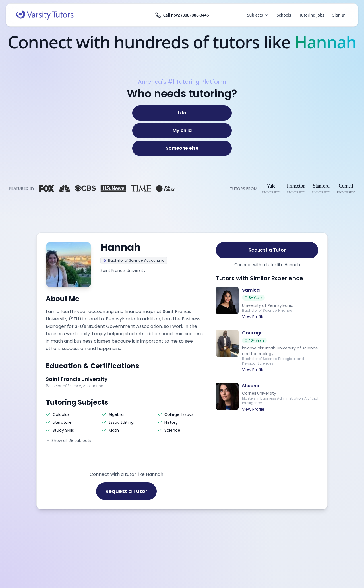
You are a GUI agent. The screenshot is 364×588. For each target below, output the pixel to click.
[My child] (182, 131)
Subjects (258, 15)
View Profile (253, 317)
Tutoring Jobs (312, 15)
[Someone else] (182, 148)
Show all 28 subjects (69, 441)
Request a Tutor (126, 491)
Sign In (339, 15)
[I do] (182, 113)
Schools (284, 15)
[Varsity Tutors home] (45, 15)
